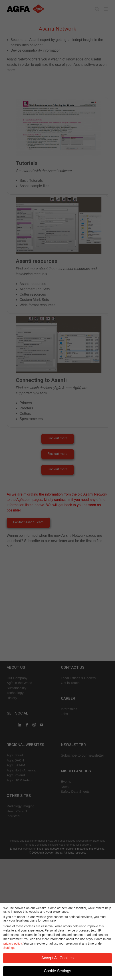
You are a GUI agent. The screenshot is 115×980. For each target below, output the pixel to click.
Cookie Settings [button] (57, 971)
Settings (9, 948)
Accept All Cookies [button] (57, 958)
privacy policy (13, 943)
